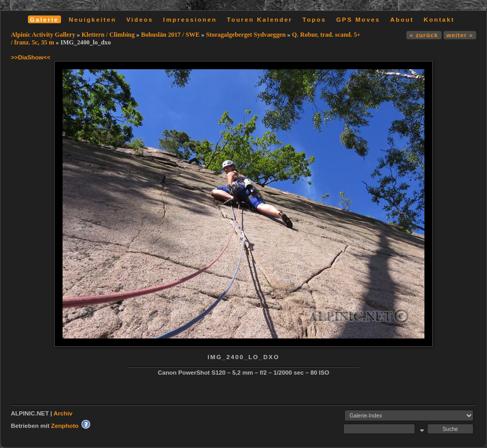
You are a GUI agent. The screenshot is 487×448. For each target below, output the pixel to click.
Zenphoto (65, 426)
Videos (140, 19)
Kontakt (439, 19)
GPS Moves (358, 19)
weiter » (460, 35)
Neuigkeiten (93, 19)
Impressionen (190, 19)
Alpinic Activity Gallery (43, 35)
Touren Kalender (260, 19)
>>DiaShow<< (31, 57)
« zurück (424, 35)
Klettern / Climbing (108, 35)
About (402, 19)
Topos (314, 19)
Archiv (63, 413)
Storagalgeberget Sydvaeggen (246, 35)
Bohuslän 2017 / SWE (170, 35)
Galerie (44, 19)
